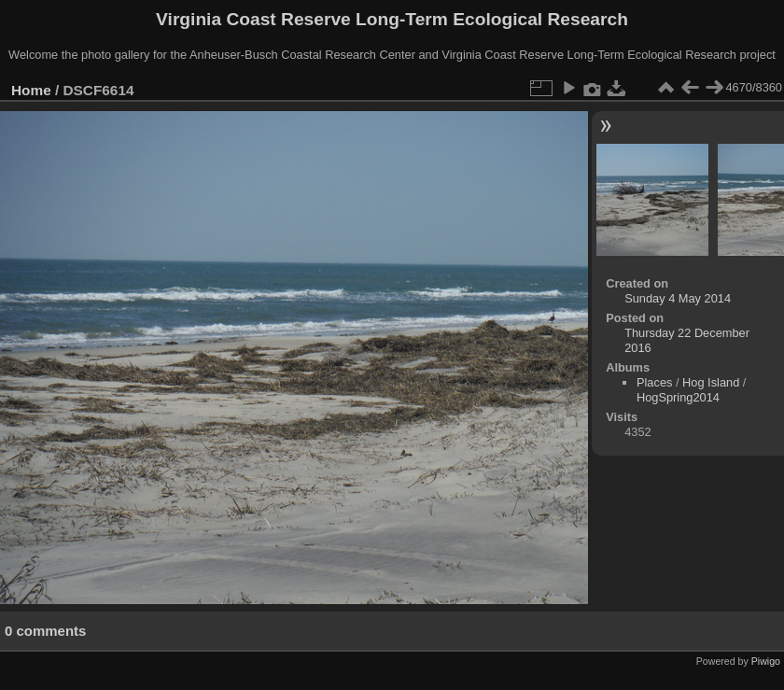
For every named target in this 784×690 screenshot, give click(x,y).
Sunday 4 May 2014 (678, 298)
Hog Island (711, 382)
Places (654, 382)
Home (31, 90)
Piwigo (766, 661)
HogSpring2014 (678, 397)
